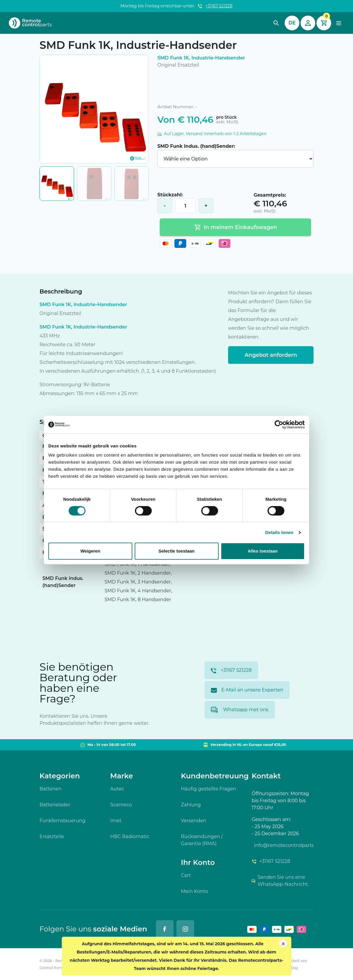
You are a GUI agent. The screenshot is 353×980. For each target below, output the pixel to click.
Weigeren (90, 551)
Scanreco (121, 805)
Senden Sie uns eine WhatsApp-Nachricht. (280, 881)
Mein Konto (194, 891)
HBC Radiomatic (130, 836)
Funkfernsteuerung (62, 821)
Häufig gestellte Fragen (209, 789)
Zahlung (191, 805)
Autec (117, 789)
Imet (116, 821)
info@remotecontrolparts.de (284, 845)
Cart (186, 875)
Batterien (51, 789)
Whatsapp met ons (240, 710)
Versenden (194, 821)
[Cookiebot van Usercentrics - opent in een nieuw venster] (279, 424)
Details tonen (279, 532)
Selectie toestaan (177, 551)
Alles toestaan (263, 551)
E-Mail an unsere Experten (247, 690)
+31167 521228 (219, 6)
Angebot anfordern (271, 355)
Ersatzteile (52, 836)
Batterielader (55, 805)
